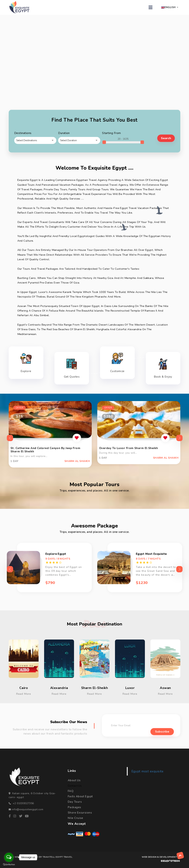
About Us (74, 780)
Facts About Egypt (80, 796)
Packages (74, 807)
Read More (24, 694)
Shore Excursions (80, 813)
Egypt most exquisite (147, 771)
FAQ (71, 791)
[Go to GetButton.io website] (9, 864)
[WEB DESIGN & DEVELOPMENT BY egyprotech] (161, 862)
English (168, 7)
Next (178, 438)
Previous (9, 438)
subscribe (162, 732)
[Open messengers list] (9, 857)
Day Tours (75, 802)
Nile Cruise (75, 818)
